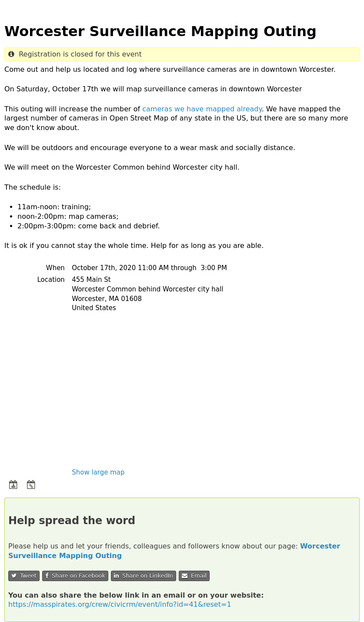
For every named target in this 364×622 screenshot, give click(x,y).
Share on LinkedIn (144, 576)
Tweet (24, 576)
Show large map (98, 472)
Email (194, 576)
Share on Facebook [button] (75, 576)
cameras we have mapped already (202, 109)
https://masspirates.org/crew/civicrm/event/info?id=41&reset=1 (120, 604)
